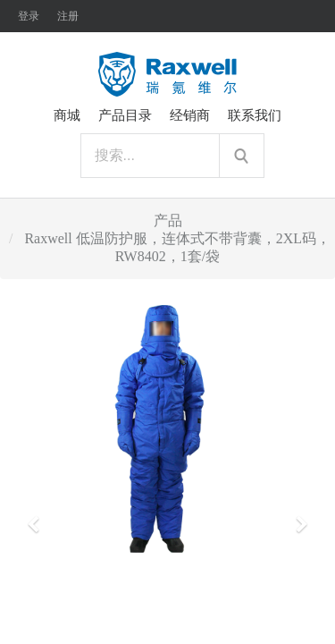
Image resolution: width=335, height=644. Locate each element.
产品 (168, 220)
